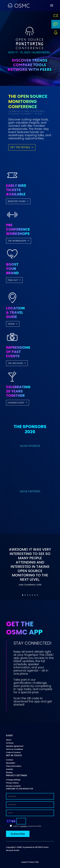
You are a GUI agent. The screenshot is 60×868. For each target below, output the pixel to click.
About (9, 740)
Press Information (14, 766)
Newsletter (11, 763)
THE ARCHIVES (15, 363)
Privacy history (12, 783)
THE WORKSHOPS (17, 241)
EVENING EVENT (16, 403)
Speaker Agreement (15, 746)
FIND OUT (13, 280)
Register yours (17, 201)
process (24, 826)
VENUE (11, 324)
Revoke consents (13, 786)
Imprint (24, 862)
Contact (10, 760)
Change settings (13, 780)
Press (31, 862)
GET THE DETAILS (20, 147)
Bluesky (9, 772)
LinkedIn (10, 769)
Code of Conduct (13, 752)
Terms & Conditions (15, 749)
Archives (10, 743)
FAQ (37, 862)
